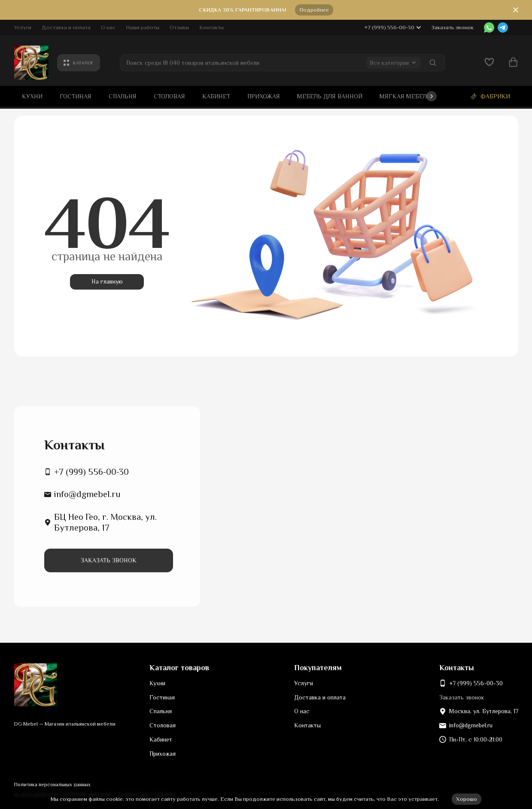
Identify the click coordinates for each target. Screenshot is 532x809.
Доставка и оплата (66, 27)
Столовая (169, 96)
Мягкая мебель (405, 96)
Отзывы (179, 27)
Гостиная (76, 96)
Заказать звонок (452, 27)
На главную (107, 281)
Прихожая (264, 96)
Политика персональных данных (52, 785)
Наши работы (143, 27)
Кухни (32, 96)
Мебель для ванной (330, 96)
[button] (432, 96)
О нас (108, 27)
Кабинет (216, 96)
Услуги (23, 27)
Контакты (211, 27)
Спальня (123, 96)
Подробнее (314, 10)
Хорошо (467, 799)
